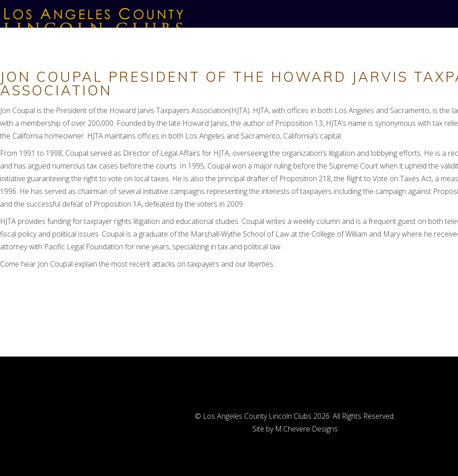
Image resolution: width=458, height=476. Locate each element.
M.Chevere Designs (306, 429)
